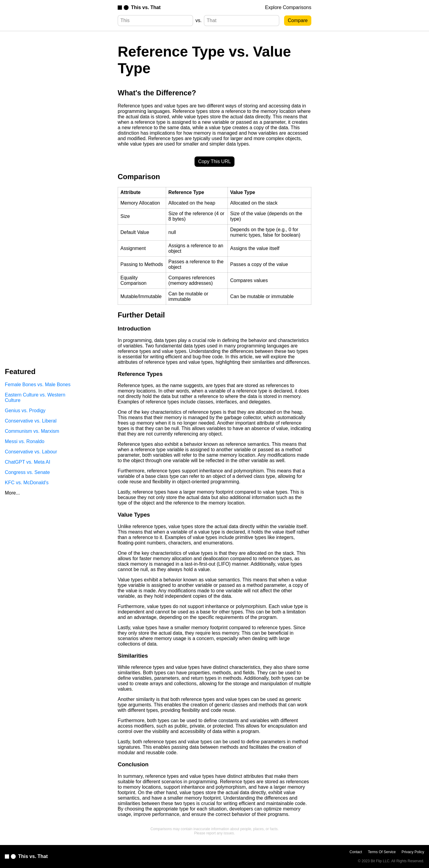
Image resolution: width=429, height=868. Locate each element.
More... (12, 493)
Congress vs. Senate (27, 472)
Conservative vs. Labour (31, 452)
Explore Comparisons (288, 7)
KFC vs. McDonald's (27, 483)
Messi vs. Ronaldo (25, 441)
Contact (356, 852)
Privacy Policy (413, 852)
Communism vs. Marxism (32, 431)
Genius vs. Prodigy (25, 411)
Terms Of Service (382, 852)
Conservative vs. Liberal (31, 421)
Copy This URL (214, 161)
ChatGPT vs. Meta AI (28, 462)
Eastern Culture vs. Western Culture (35, 398)
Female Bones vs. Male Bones (38, 385)
